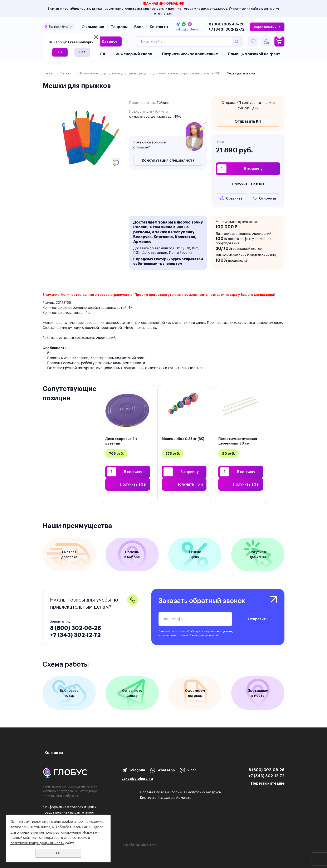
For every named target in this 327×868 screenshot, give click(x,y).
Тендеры (119, 27)
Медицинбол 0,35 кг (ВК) (183, 439)
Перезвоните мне (268, 783)
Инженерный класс (134, 54)
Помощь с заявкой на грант (254, 54)
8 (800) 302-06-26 (227, 24)
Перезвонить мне (267, 27)
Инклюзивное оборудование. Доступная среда (113, 73)
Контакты (159, 27)
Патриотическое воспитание (190, 54)
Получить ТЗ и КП (248, 184)
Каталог (110, 41)
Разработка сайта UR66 (139, 845)
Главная (48, 73)
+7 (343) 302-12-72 (227, 29)
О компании (93, 27)
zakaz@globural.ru (189, 30)
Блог (139, 27)
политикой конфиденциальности (198, 635)
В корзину (253, 169)
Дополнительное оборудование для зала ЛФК (187, 73)
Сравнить (234, 198)
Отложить (268, 198)
